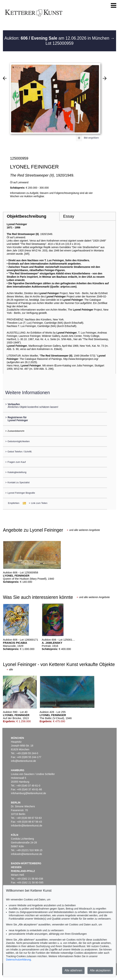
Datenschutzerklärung (18, 960)
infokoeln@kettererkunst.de (27, 854)
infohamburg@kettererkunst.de (28, 793)
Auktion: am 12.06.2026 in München (57, 38)
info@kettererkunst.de (23, 761)
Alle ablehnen (73, 970)
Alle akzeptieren (100, 970)
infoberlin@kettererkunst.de (27, 826)
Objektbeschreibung (26, 216)
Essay (69, 216)
